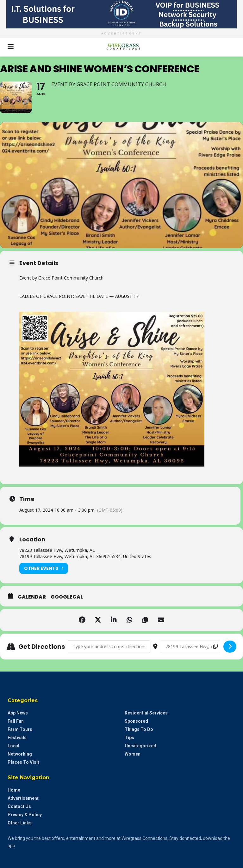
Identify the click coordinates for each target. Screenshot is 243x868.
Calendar (32, 597)
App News (18, 713)
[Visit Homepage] (121, 47)
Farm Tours (20, 729)
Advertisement (23, 798)
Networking (20, 754)
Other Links (20, 823)
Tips (129, 738)
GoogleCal (67, 597)
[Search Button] (232, 47)
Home (14, 790)
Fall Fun (16, 721)
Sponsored (136, 721)
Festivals (17, 738)
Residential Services (146, 713)
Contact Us (19, 806)
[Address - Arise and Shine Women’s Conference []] (109, 647)
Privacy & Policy (25, 815)
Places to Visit (23, 762)
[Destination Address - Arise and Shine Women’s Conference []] (190, 647)
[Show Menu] (11, 47)
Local (13, 746)
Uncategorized (140, 746)
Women (133, 754)
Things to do (139, 729)
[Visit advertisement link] (121, 14)
